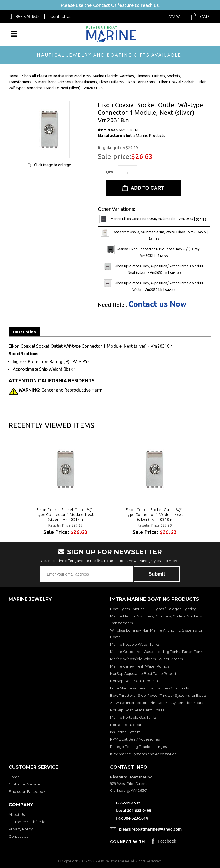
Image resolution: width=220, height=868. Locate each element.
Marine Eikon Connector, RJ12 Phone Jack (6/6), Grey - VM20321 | (154, 251)
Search (176, 17)
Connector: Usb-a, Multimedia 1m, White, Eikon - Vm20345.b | (154, 234)
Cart (206, 17)
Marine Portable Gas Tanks (133, 717)
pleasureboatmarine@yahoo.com (150, 829)
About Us (17, 814)
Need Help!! (112, 305)
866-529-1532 (27, 17)
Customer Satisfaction (28, 822)
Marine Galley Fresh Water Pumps (139, 666)
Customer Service (25, 784)
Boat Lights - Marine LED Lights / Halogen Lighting (153, 609)
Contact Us (61, 17)
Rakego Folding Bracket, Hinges (138, 747)
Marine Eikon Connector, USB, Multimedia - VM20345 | (153, 219)
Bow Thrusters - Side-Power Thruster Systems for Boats (158, 695)
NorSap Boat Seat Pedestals (135, 681)
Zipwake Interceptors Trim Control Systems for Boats (156, 703)
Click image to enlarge (53, 165)
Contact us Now (157, 304)
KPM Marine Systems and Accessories (143, 754)
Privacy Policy (21, 829)
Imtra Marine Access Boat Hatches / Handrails (149, 688)
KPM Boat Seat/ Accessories (135, 739)
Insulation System (125, 732)
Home (14, 777)
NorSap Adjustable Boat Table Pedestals (146, 673)
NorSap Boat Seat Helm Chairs (137, 710)
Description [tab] (24, 332)
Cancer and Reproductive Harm (61, 390)
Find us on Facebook (27, 791)
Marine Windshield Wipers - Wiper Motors (146, 659)
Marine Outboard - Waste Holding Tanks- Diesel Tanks (157, 652)
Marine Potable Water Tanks (135, 644)
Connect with (127, 842)
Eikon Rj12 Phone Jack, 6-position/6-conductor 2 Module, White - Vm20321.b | (154, 285)
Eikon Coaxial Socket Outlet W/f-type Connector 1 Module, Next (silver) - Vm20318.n (65, 515)
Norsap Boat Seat (126, 725)
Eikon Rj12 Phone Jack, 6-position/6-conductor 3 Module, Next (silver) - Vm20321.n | (154, 268)
